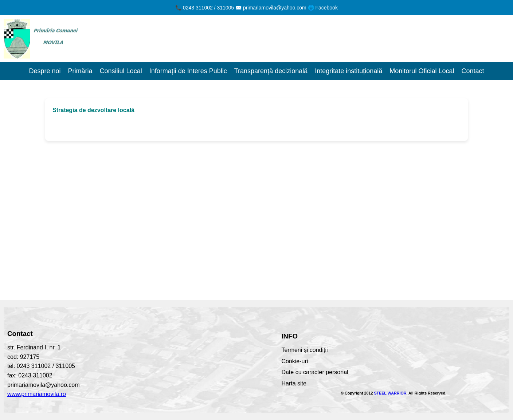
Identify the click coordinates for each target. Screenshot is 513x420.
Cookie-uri (295, 361)
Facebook (326, 8)
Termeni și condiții (304, 350)
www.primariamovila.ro (37, 394)
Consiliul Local (121, 71)
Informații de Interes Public (188, 71)
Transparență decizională (271, 71)
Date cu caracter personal (315, 372)
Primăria (80, 71)
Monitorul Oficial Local (422, 71)
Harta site (294, 383)
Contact (473, 71)
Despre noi (45, 71)
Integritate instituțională (348, 71)
